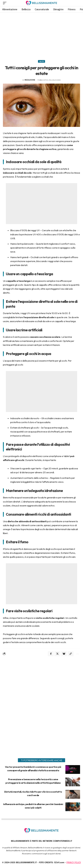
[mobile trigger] (5, 3)
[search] (78, 3)
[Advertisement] (41, 35)
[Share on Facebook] (51, 654)
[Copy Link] (71, 654)
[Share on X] (57, 654)
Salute (41, 61)
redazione (30, 80)
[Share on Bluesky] (64, 654)
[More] (77, 654)
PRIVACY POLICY (74, 863)
